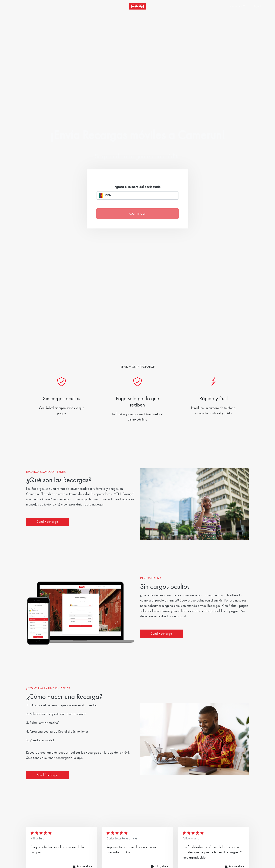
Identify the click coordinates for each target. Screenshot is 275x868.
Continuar (138, 213)
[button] (238, 6)
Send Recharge (47, 522)
